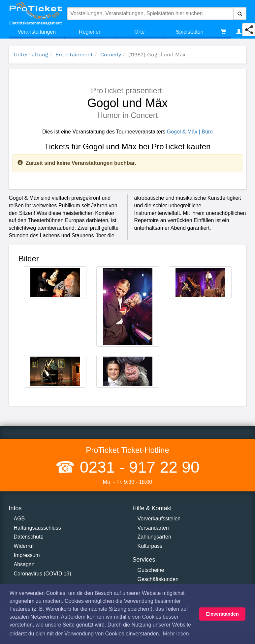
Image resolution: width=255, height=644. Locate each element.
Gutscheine (151, 570)
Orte (139, 32)
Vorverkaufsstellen (159, 519)
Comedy (111, 55)
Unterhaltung (31, 55)
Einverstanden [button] (223, 614)
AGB (19, 519)
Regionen (90, 32)
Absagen (24, 564)
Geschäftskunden (158, 579)
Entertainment (74, 55)
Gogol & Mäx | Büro (190, 132)
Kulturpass (150, 546)
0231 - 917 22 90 (137, 467)
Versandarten (153, 528)
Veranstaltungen (37, 32)
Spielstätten (190, 32)
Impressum (27, 555)
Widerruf (24, 546)
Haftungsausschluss (37, 528)
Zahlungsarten (154, 537)
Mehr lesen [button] (176, 634)
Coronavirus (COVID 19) (43, 574)
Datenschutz (29, 537)
